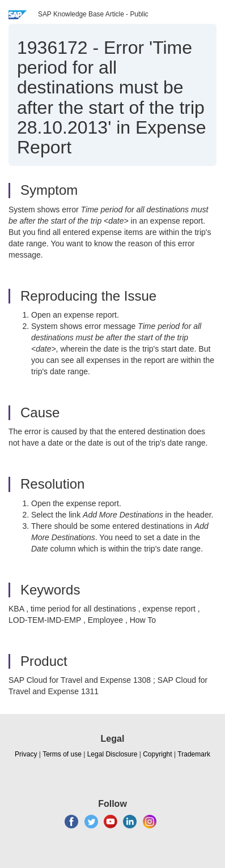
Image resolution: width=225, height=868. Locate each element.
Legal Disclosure (112, 754)
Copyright (157, 754)
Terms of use (62, 754)
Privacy (26, 754)
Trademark (194, 754)
